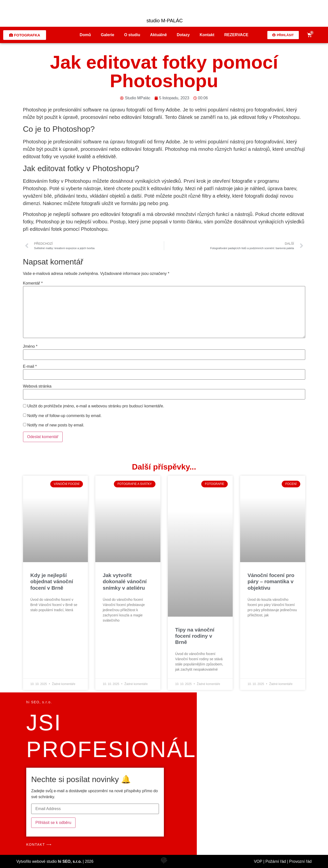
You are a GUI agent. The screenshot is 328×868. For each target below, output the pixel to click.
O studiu (132, 35)
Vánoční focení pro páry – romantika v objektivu (271, 581)
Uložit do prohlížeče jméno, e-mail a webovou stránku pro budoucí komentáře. (96, 406)
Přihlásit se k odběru (53, 823)
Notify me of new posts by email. (56, 425)
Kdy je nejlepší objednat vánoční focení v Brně (52, 581)
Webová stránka (37, 386)
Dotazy (183, 35)
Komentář (33, 283)
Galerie (107, 35)
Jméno (30, 346)
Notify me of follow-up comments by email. (64, 416)
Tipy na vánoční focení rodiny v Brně (195, 636)
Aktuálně (158, 35)
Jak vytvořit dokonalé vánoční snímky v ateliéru (125, 581)
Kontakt (207, 35)
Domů (85, 35)
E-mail (30, 367)
